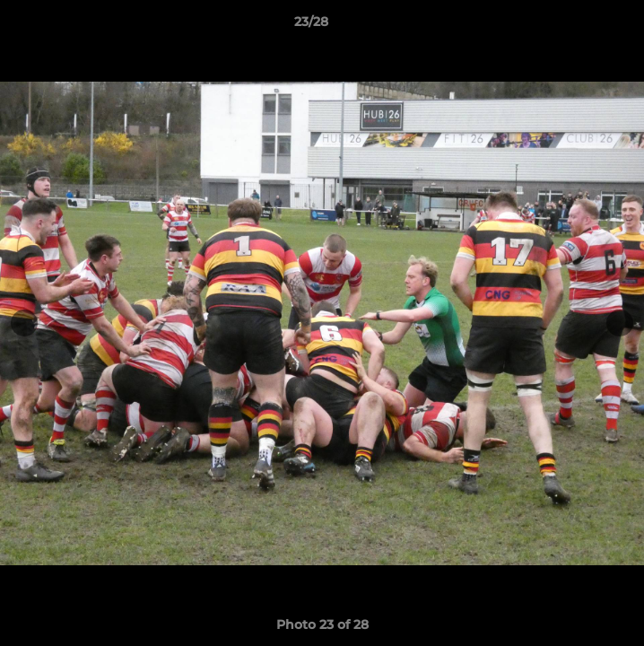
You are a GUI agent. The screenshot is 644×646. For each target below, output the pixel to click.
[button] (579, 26)
